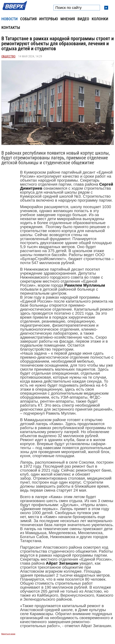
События (28, 19)
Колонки (100, 19)
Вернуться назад (8, 634)
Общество (8, 56)
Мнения (68, 19)
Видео (83, 19)
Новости (9, 19)
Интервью (49, 19)
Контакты (11, 27)
